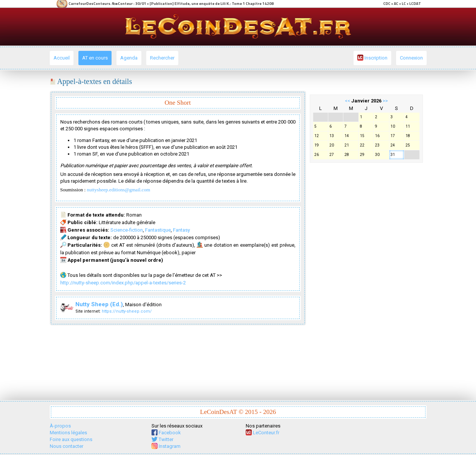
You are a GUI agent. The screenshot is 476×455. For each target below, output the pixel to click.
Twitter (162, 439)
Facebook (166, 433)
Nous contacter (67, 446)
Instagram (166, 446)
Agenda (129, 58)
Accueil (62, 58)
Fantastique (158, 230)
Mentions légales (68, 433)
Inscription (372, 58)
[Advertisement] (366, 279)
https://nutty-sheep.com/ (127, 311)
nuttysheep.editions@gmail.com (118, 190)
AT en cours (95, 58)
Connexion (411, 58)
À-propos (60, 426)
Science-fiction (127, 230)
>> (385, 101)
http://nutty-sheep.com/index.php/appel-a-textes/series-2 (123, 283)
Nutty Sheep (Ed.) (99, 304)
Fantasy (181, 230)
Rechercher (162, 58)
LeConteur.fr (262, 433)
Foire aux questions (71, 439)
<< (347, 101)
